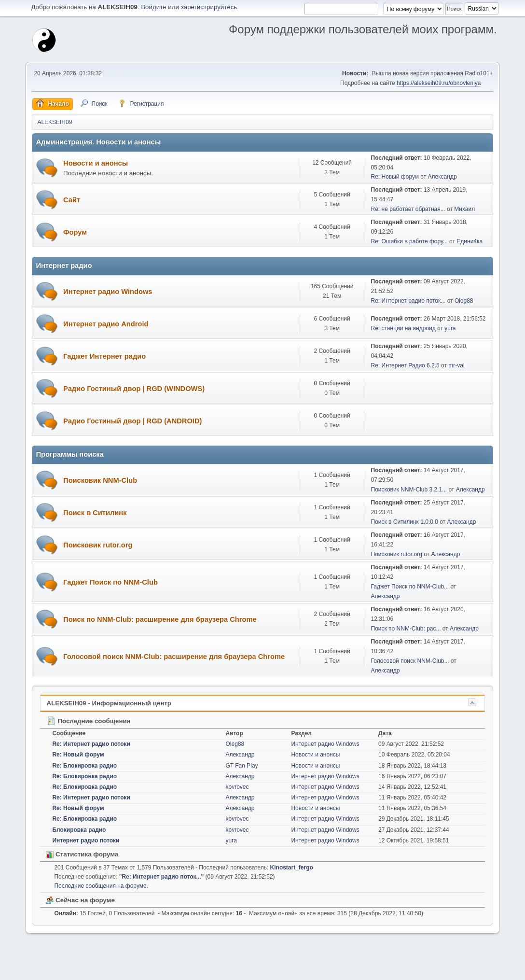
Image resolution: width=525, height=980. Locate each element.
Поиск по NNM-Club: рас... (406, 629)
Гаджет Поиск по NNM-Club (111, 582)
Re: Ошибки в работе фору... (409, 241)
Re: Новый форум (395, 177)
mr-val (456, 365)
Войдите (153, 7)
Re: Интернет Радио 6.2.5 (405, 365)
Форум (75, 232)
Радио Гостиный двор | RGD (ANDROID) (132, 421)
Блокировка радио (79, 830)
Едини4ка (470, 241)
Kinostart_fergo (292, 868)
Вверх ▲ (486, 970)
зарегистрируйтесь (209, 7)
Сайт (72, 200)
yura (450, 328)
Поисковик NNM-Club (100, 480)
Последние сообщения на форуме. (101, 886)
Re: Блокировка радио (84, 766)
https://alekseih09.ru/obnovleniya (439, 83)
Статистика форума (82, 854)
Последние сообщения (88, 721)
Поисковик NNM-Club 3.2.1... (409, 490)
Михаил (464, 209)
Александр (442, 177)
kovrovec (237, 787)
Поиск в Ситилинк (95, 513)
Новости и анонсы (96, 163)
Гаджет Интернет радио (104, 356)
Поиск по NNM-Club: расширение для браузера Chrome (160, 619)
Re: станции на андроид (403, 328)
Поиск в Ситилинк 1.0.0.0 (405, 522)
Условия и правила (448, 970)
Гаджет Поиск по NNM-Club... (410, 587)
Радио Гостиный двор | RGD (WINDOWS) (134, 389)
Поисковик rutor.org (98, 545)
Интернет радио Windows (108, 292)
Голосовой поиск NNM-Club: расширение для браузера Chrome (174, 657)
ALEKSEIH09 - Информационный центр (109, 703)
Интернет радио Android (106, 324)
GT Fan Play (242, 766)
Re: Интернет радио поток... (408, 301)
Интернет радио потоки (86, 840)
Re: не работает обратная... (408, 209)
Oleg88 (464, 301)
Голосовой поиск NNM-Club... (410, 661)
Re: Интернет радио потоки (91, 744)
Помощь (410, 970)
